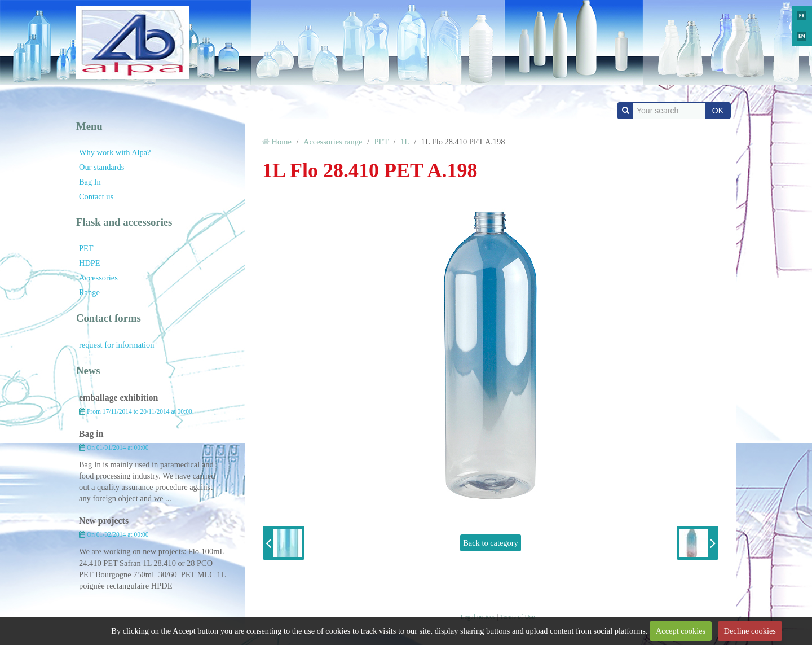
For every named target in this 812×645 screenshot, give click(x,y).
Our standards (101, 167)
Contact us (96, 196)
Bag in (91, 434)
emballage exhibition (118, 398)
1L (405, 142)
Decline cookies (750, 631)
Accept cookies (681, 631)
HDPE (90, 263)
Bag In (90, 182)
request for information (116, 345)
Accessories (98, 278)
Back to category (491, 543)
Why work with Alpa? (115, 152)
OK (718, 111)
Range (89, 292)
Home (282, 142)
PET (86, 248)
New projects (104, 521)
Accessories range (333, 142)
